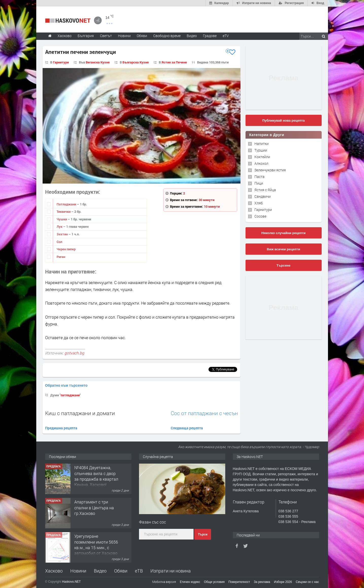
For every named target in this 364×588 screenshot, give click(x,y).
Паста (259, 177)
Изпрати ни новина (171, 571)
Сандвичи (263, 196)
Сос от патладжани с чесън (204, 413)
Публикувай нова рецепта (283, 120)
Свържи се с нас (307, 582)
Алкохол (261, 163)
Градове (210, 36)
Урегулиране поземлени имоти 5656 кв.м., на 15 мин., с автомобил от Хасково (96, 545)
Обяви (121, 571)
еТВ (139, 571)
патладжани (70, 395)
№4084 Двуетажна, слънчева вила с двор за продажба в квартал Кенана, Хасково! (96, 476)
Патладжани (67, 204)
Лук (60, 226)
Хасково (54, 571)
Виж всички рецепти (283, 249)
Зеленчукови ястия (270, 170)
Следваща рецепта (187, 428)
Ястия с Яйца (265, 190)
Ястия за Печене (174, 62)
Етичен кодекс (190, 582)
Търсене (283, 265)
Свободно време (167, 36)
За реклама (262, 582)
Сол (59, 242)
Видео (100, 571)
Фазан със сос (152, 522)
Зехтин (63, 234)
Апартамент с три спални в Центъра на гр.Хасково (94, 508)
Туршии (261, 150)
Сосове (260, 216)
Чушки (62, 219)
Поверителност (239, 582)
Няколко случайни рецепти (283, 233)
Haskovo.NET (71, 582)
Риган (61, 257)
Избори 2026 (283, 582)
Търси (203, 534)
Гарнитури (61, 62)
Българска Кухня (136, 62)
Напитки (262, 144)
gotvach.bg (74, 353)
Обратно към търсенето (66, 385)
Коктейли (262, 157)
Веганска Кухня (98, 62)
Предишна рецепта (61, 428)
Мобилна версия (164, 582)
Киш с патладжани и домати (80, 413)
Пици (259, 183)
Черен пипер (66, 249)
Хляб (259, 203)
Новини (124, 36)
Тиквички (64, 211)
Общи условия (214, 582)
